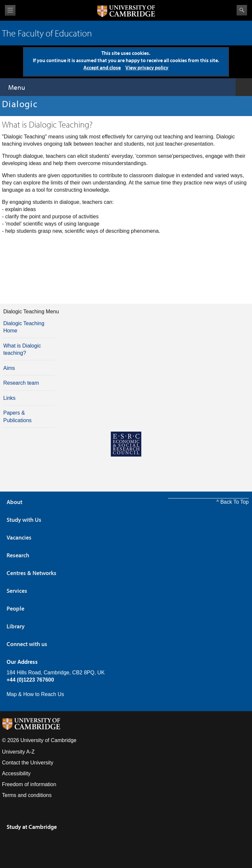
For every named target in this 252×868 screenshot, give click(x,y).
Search (242, 10)
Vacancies (19, 537)
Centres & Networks (31, 573)
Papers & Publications (17, 416)
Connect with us (27, 644)
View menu (10, 10)
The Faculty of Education (47, 33)
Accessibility (16, 773)
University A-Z (18, 752)
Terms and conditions (27, 795)
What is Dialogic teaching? (22, 349)
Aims (9, 368)
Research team (21, 383)
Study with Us (24, 520)
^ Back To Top (232, 502)
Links (9, 398)
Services (17, 591)
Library (16, 626)
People (15, 608)
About (14, 502)
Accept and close (102, 67)
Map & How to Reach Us (35, 694)
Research (18, 555)
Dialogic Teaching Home (24, 327)
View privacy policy (147, 67)
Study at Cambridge (32, 827)
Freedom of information (29, 784)
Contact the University (28, 763)
